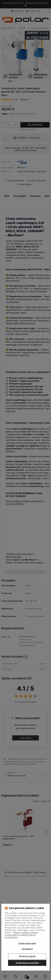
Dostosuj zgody (27, 956)
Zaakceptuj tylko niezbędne (27, 946)
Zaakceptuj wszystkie (27, 963)
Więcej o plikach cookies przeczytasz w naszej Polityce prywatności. (21, 935)
